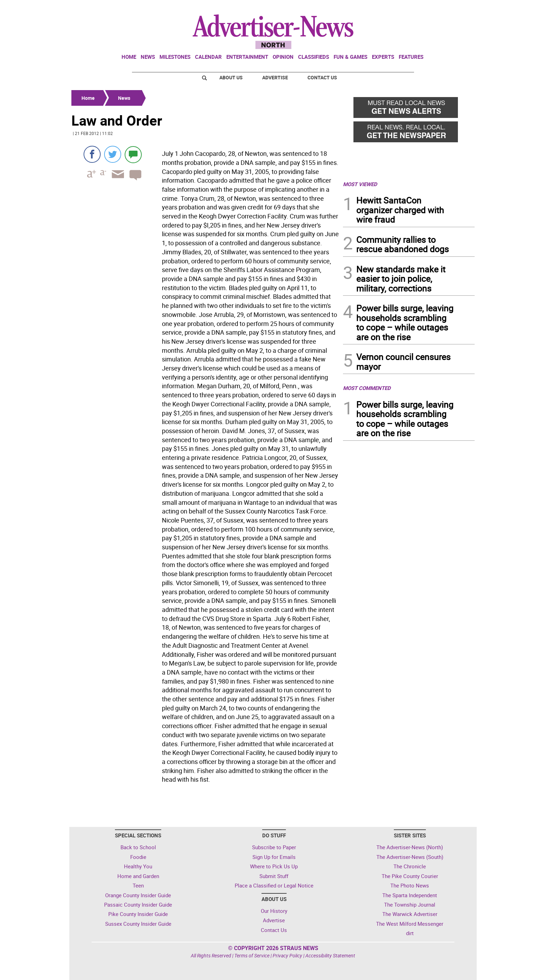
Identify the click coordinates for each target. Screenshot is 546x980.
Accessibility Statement (330, 955)
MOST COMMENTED (367, 388)
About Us (231, 77)
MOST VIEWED (360, 184)
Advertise (275, 77)
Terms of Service (252, 955)
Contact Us (322, 77)
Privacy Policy (287, 955)
